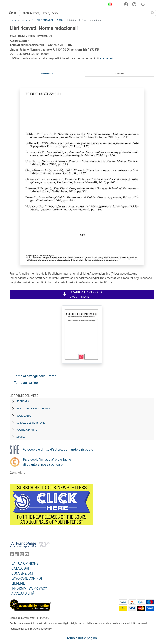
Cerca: (14, 13)
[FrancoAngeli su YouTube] (27, 555)
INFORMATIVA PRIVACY (29, 588)
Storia (21, 437)
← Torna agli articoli (25, 383)
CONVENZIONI (22, 573)
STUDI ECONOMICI (42, 20)
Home (13, 20)
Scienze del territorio (31, 423)
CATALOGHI (20, 568)
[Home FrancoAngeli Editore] (24, 5)
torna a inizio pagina (82, 638)
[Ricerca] (153, 13)
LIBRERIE (18, 583)
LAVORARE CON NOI (27, 578)
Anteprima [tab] (47, 74)
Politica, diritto (27, 430)
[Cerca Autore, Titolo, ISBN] (84, 13)
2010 (60, 20)
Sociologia (23, 416)
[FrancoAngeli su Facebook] (12, 555)
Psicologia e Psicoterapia (33, 409)
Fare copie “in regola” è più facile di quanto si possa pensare (47, 462)
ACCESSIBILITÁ (23, 593)
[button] (109, 5)
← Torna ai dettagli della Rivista (33, 376)
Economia (23, 402)
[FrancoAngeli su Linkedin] (17, 555)
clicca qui (106, 58)
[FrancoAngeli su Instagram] (22, 555)
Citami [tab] (119, 74)
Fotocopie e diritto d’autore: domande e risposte (58, 449)
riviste (24, 20)
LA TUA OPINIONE (25, 563)
